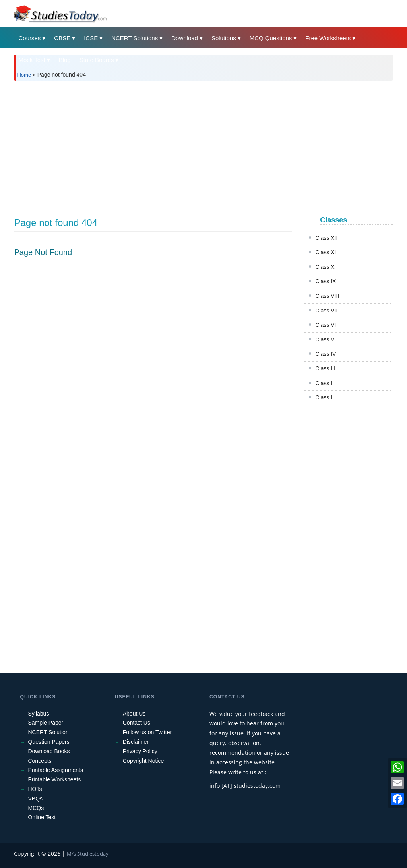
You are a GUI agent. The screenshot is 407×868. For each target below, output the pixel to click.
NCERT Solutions (135, 38)
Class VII (326, 311)
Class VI (326, 325)
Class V (325, 339)
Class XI (326, 252)
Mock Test (32, 60)
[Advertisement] (203, 146)
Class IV (326, 354)
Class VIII (327, 296)
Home (24, 75)
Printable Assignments (55, 770)
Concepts (40, 761)
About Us (134, 714)
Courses (29, 38)
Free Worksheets (328, 38)
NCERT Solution (48, 732)
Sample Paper (46, 723)
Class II (325, 383)
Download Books (49, 751)
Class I (324, 397)
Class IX (326, 281)
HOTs (35, 789)
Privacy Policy (140, 751)
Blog (65, 60)
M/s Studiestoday (88, 854)
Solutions (224, 38)
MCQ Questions (271, 38)
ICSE (91, 38)
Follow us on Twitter (147, 732)
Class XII (326, 238)
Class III (325, 368)
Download (185, 38)
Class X (325, 267)
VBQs (35, 799)
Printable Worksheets (54, 779)
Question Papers (48, 742)
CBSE (62, 38)
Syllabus (38, 714)
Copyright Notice (143, 761)
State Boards (97, 60)
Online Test (42, 817)
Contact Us (137, 723)
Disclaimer (136, 742)
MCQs (36, 808)
